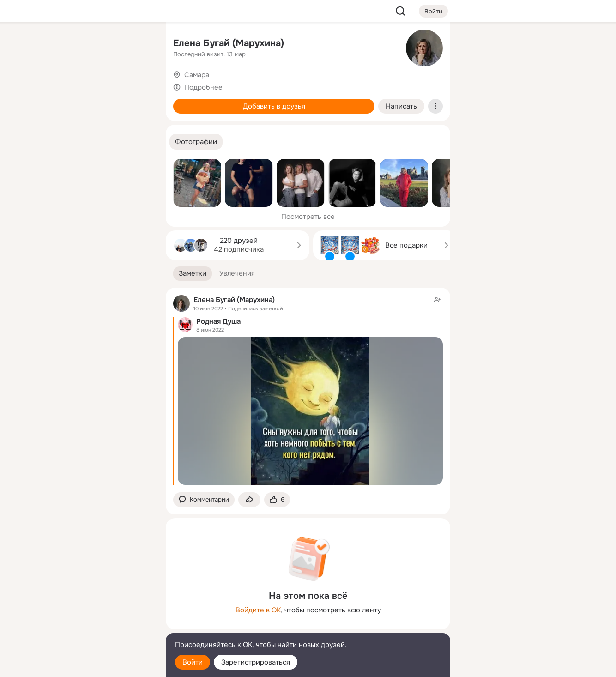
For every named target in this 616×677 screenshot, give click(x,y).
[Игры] (138, 126)
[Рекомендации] (97, 166)
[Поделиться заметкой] (249, 500)
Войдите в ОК (258, 610)
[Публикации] (57, 85)
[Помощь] (57, 166)
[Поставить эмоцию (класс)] (277, 500)
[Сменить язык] (97, 626)
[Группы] (138, 44)
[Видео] (138, 85)
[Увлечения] (97, 44)
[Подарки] (57, 126)
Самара (197, 75)
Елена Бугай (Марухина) (229, 43)
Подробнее (203, 87)
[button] (196, 142)
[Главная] (57, 44)
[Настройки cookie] (97, 665)
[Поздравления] (97, 126)
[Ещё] (97, 606)
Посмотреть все (308, 217)
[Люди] (97, 85)
